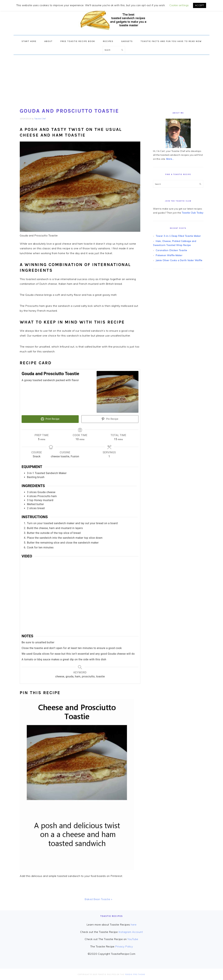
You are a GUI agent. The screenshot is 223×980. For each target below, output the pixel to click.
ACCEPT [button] (200, 5)
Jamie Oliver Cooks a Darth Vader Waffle (178, 259)
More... (170, 159)
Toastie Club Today (192, 212)
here (134, 924)
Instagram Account (131, 931)
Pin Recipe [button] (110, 419)
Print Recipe (50, 419)
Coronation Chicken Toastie (171, 249)
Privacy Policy (124, 946)
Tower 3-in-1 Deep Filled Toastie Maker (177, 235)
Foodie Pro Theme (135, 974)
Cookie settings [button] (179, 5)
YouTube (133, 939)
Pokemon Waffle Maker (169, 254)
